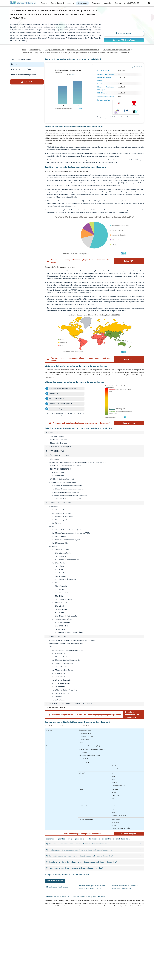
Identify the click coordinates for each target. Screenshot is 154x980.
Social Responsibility (38, 934)
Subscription (82, 3)
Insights (13, 943)
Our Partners (35, 929)
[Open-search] (149, 3)
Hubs (32, 953)
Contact (118, 3)
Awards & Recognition (19, 939)
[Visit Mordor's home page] (23, 3)
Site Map (33, 967)
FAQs (32, 939)
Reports (44, 3)
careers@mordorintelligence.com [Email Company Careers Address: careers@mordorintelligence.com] (96, 930)
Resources (96, 3)
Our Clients (15, 929)
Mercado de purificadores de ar (57, 887)
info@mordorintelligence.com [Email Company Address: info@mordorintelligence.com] (64, 944)
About (70, 3)
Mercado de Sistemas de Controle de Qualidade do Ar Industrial (125, 887)
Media (13, 934)
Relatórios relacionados (55, 881)
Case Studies (35, 943)
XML (12, 967)
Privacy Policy (15, 962)
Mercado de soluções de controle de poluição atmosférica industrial (92, 887)
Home (13, 920)
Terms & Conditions (38, 957)
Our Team (34, 925)
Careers (13, 957)
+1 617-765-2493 (131, 3)
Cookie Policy (35, 962)
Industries (108, 3)
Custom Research (58, 3)
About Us (14, 925)
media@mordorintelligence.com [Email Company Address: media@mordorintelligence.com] (66, 952)
